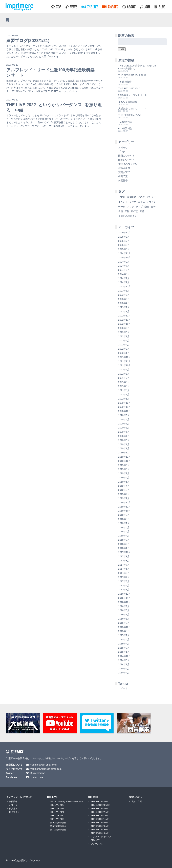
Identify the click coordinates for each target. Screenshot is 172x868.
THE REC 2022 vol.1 (100, 812)
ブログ (122, 152)
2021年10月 (125, 365)
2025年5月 (124, 245)
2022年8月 (124, 332)
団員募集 (13, 809)
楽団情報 (13, 802)
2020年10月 (125, 411)
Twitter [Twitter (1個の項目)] (122, 197)
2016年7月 (124, 614)
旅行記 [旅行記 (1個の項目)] (135, 211)
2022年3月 (124, 349)
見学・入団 (137, 802)
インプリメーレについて (19, 797)
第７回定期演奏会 (58, 830)
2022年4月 (124, 345)
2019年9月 (124, 465)
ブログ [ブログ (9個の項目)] (131, 207)
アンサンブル (97, 844)
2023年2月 (124, 307)
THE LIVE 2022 (57, 809)
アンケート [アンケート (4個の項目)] (152, 197)
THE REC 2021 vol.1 (100, 819)
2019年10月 (125, 461)
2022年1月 (124, 353)
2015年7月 (124, 635)
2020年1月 (124, 448)
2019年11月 (125, 457)
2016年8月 (124, 610)
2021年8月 (124, 374)
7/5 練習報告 (125, 82)
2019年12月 (125, 453)
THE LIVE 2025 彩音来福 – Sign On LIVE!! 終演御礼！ (137, 67)
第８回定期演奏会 (58, 826)
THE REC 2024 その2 (130, 115)
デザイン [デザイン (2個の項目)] (152, 202)
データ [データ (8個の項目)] (122, 207)
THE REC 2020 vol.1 (100, 826)
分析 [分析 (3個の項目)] (153, 207)
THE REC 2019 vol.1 (100, 833)
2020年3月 (124, 440)
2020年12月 (125, 403)
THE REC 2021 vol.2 (100, 816)
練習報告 (123, 180)
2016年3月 (124, 619)
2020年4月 (124, 436)
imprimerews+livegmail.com (46, 769)
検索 (122, 49)
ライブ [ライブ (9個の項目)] (139, 207)
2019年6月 (124, 478)
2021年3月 (124, 394)
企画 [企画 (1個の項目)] (147, 207)
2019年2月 (124, 494)
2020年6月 (124, 428)
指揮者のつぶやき (128, 164)
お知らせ (123, 147)
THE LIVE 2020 (57, 816)
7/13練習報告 (125, 122)
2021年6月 (124, 382)
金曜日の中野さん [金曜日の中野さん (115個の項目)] (128, 216)
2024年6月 (124, 270)
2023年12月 (125, 286)
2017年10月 (125, 552)
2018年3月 (124, 540)
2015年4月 (124, 644)
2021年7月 (124, 378)
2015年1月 (124, 652)
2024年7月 (124, 266)
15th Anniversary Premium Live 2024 (66, 802)
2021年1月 (124, 399)
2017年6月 (124, 569)
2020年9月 (124, 415)
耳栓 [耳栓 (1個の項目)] (142, 211)
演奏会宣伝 (124, 172)
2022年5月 (124, 341)
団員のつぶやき (126, 156)
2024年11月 (125, 253)
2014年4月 (124, 673)
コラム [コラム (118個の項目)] (142, 202)
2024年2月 (124, 278)
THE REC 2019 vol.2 (100, 830)
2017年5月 (124, 573)
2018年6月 (124, 527)
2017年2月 (124, 586)
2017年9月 (124, 556)
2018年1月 (124, 548)
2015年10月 (125, 627)
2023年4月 (124, 303)
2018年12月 (125, 502)
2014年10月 (125, 656)
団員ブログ (14, 812)
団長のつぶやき (126, 160)
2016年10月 (125, 602)
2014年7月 (124, 664)
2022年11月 (125, 320)
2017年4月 (124, 577)
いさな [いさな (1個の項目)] (141, 197)
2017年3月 (124, 581)
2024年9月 (124, 262)
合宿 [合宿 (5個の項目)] (121, 211)
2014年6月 (124, 669)
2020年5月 (124, 432)
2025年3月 (124, 249)
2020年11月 (125, 407)
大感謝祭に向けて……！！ (132, 108)
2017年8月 (124, 561)
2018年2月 (124, 544)
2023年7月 (124, 295)
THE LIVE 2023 (57, 805)
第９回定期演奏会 (58, 823)
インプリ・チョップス (101, 837)
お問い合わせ (136, 797)
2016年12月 (125, 594)
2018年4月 (124, 536)
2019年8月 (124, 469)
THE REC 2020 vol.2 (100, 823)
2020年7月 (124, 424)
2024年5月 (124, 274)
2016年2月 (124, 623)
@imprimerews (37, 773)
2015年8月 (124, 631)
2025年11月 (125, 233)
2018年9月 (124, 515)
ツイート (123, 688)
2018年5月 (124, 531)
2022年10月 (125, 324)
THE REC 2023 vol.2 (100, 805)
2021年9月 (124, 370)
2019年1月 (124, 498)
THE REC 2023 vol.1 (100, 809)
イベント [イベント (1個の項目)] (123, 202)
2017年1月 (124, 590)
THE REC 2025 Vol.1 (129, 88)
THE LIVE (52, 797)
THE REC (93, 797)
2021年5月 (124, 386)
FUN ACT (95, 840)
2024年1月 (124, 282)
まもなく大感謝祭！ (129, 102)
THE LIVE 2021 (57, 812)
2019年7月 (124, 473)
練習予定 (123, 176)
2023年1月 (124, 311)
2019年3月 (124, 490)
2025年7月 (124, 241)
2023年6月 (124, 299)
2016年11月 (125, 598)
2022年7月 (124, 336)
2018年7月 (124, 523)
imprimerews (36, 777)
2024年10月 (125, 258)
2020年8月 (124, 419)
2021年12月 (125, 357)
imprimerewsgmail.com (43, 765)
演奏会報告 (124, 168)
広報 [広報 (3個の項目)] (127, 211)
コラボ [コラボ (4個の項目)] (133, 202)
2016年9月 (124, 606)
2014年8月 (124, 660)
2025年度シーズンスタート (133, 95)
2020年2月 (124, 444)
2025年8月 (124, 237)
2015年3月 (124, 648)
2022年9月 (124, 328)
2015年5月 (124, 639)
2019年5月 (124, 482)
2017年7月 (124, 565)
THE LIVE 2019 (57, 819)
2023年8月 (124, 291)
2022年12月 (125, 316)
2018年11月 (125, 507)
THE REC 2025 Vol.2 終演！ (133, 75)
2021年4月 (124, 390)
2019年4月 (124, 486)
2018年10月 (125, 511)
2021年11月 (125, 361)
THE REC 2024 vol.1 (100, 802)
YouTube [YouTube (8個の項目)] (131, 197)
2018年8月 (124, 519)
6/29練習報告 (125, 128)
